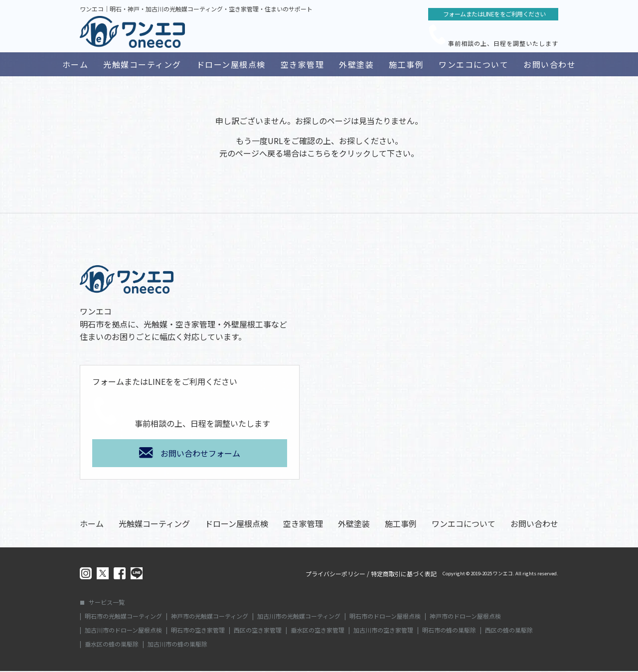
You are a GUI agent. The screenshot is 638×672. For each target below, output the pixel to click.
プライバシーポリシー (335, 575)
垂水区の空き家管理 (318, 631)
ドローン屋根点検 (231, 64)
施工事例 (406, 64)
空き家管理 (303, 64)
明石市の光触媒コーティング (123, 617)
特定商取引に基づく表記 (404, 575)
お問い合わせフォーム (200, 454)
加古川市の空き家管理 (383, 631)
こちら (319, 154)
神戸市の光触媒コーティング (210, 617)
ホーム (76, 64)
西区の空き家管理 (258, 631)
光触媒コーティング (142, 64)
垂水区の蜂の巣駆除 (112, 645)
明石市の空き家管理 (198, 631)
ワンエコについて (474, 64)
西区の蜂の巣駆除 (509, 631)
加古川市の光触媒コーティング (299, 617)
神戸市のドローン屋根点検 (465, 617)
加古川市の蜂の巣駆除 (177, 645)
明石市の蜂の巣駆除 (449, 631)
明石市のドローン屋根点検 (385, 617)
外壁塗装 (356, 64)
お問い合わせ (550, 64)
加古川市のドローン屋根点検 (123, 631)
